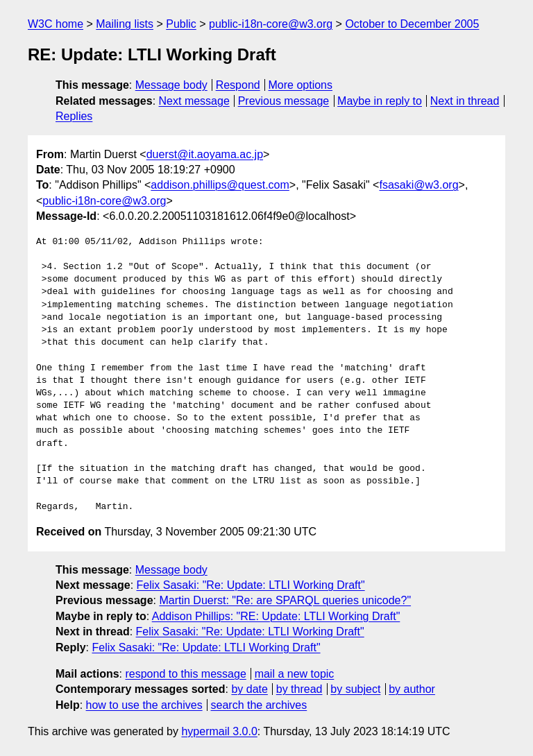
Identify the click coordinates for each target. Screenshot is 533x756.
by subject (355, 689)
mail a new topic (295, 674)
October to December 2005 (412, 24)
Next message (194, 101)
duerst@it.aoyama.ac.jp (205, 154)
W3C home (56, 24)
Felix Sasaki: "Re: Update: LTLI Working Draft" (251, 585)
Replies (74, 116)
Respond (238, 85)
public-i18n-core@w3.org (271, 24)
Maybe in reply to (380, 101)
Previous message (284, 101)
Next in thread (465, 101)
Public (181, 24)
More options (301, 85)
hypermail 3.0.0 (219, 731)
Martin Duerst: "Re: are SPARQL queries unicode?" (285, 600)
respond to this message (185, 674)
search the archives (259, 705)
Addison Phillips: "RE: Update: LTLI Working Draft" (276, 616)
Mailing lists (125, 24)
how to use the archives (144, 705)
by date (249, 689)
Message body (171, 85)
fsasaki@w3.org (418, 185)
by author (412, 689)
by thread (299, 689)
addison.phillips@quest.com (220, 185)
